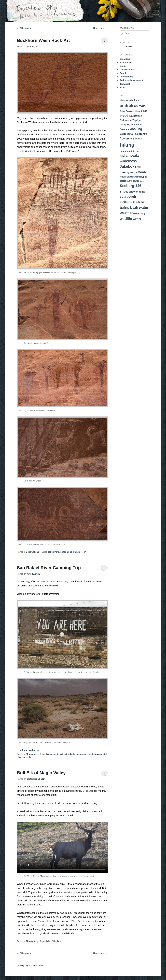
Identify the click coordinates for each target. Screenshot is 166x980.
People (123, 73)
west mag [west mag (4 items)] (139, 213)
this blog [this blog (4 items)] (138, 202)
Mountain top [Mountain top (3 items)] (127, 177)
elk (49, 941)
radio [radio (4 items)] (136, 181)
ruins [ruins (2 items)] (142, 181)
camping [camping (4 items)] (125, 124)
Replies (56, 941)
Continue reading (28, 750)
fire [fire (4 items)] (145, 134)
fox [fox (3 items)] (132, 139)
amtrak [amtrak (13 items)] (127, 106)
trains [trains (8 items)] (124, 208)
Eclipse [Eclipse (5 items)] (125, 134)
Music (123, 66)
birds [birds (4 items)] (144, 111)
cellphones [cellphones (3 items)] (137, 125)
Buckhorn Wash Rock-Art (43, 40)
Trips (122, 87)
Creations (125, 59)
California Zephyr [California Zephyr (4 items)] (130, 120)
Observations (32, 552)
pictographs (66, 552)
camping (51, 754)
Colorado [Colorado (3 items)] (125, 129)
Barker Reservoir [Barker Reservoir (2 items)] (127, 111)
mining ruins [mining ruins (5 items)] (128, 172)
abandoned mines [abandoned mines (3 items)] (129, 100)
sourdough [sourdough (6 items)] (128, 197)
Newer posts (101, 28)
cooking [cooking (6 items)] (136, 129)
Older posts (24, 28)
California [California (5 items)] (135, 116)
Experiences (126, 62)
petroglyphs (54, 552)
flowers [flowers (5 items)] (125, 139)
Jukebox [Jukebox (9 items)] (127, 167)
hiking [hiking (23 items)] (127, 145)
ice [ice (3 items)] (137, 151)
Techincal (125, 84)
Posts (129, 46)
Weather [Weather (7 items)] (126, 213)
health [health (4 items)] (138, 139)
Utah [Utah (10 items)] (134, 208)
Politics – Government (131, 80)
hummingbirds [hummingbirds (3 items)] (127, 151)
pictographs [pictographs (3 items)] (126, 181)
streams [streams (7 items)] (126, 202)
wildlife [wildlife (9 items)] (126, 219)
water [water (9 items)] (144, 208)
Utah (75, 552)
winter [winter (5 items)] (137, 219)
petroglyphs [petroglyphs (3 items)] (141, 177)
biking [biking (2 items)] (138, 111)
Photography (32, 754)
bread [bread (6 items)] (124, 116)
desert (60, 754)
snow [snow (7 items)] (124, 191)
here (71, 876)
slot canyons (95, 754)
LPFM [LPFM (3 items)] (138, 167)
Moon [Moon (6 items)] (142, 172)
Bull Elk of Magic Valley (41, 773)
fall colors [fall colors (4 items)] (136, 134)
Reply (83, 552)
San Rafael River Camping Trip (49, 568)
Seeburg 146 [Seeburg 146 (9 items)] (131, 186)
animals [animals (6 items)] (140, 106)
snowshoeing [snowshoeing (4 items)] (137, 192)
